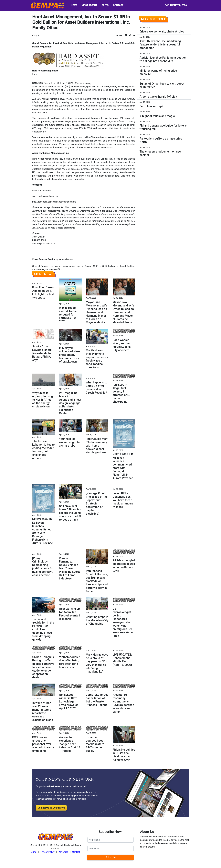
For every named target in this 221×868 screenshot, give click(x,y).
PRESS (105, 5)
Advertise (63, 852)
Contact (76, 852)
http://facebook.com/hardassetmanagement (54, 202)
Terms (33, 852)
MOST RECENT (89, 5)
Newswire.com (83, 83)
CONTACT (118, 5)
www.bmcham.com (41, 190)
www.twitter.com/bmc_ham (46, 196)
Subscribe (111, 857)
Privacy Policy (47, 852)
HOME (74, 5)
